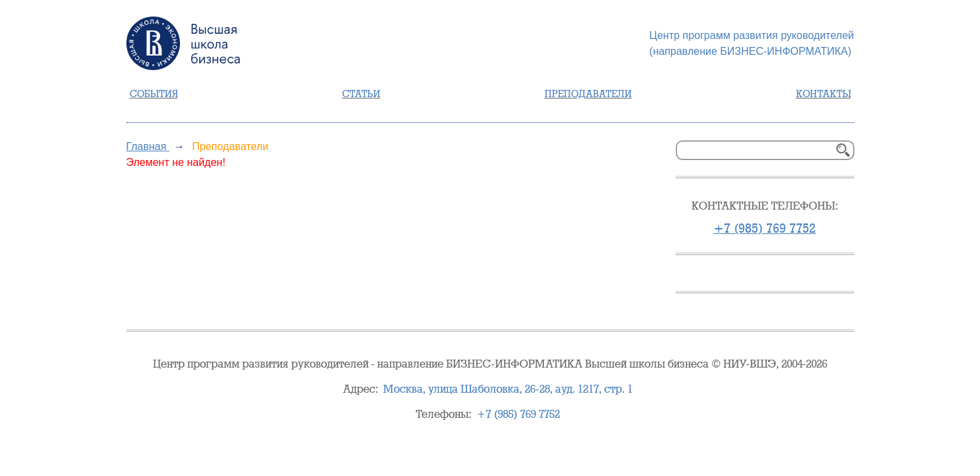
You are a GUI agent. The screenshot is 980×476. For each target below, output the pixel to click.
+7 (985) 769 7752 (765, 229)
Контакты (824, 94)
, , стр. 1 (508, 389)
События (154, 94)
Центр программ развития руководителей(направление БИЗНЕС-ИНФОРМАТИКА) (751, 43)
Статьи (361, 94)
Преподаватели (588, 94)
